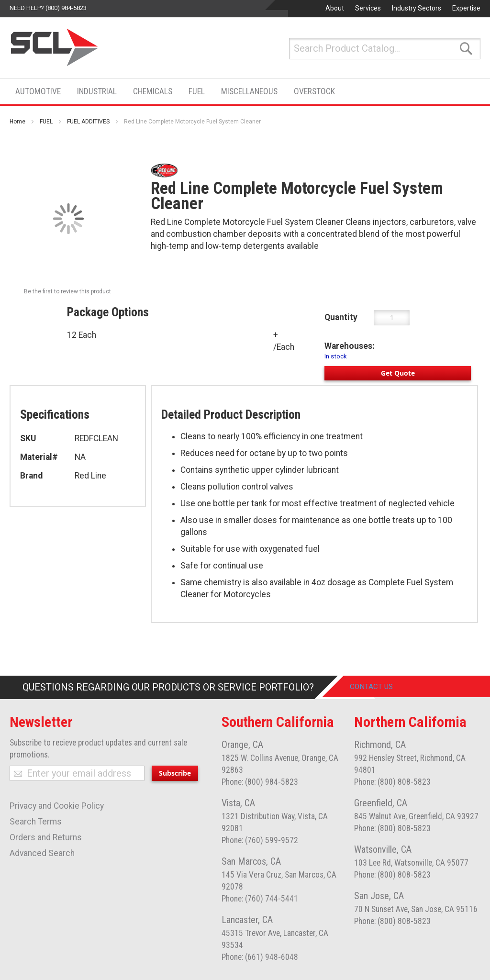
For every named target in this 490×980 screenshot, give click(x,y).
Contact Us (378, 687)
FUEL (46, 122)
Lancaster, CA (247, 920)
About (335, 8)
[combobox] (385, 49)
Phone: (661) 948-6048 (260, 957)
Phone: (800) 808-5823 (392, 782)
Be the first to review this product (67, 291)
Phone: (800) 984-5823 (260, 782)
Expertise (466, 8)
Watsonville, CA (383, 849)
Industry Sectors (417, 8)
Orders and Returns (46, 837)
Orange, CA (242, 745)
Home (17, 122)
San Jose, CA (379, 896)
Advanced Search (42, 853)
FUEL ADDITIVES (88, 122)
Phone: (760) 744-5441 (260, 899)
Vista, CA (238, 803)
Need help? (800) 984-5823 (48, 8)
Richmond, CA (380, 745)
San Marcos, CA (251, 861)
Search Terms (36, 822)
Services (368, 8)
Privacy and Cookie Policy (57, 806)
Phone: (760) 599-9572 (260, 840)
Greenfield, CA (381, 803)
